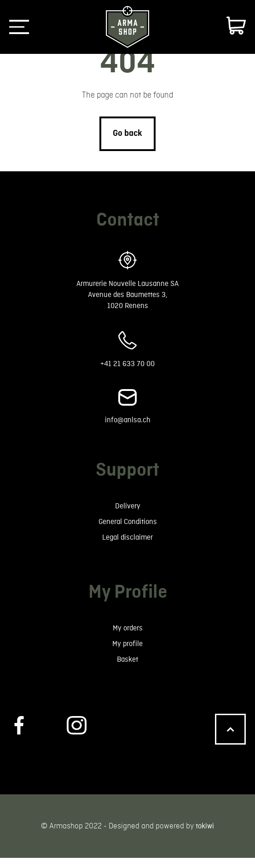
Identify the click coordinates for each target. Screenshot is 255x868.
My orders (128, 636)
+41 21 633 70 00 (127, 367)
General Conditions (128, 527)
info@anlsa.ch (128, 424)
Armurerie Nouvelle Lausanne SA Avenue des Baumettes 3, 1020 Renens (128, 296)
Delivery (127, 511)
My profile (128, 652)
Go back (127, 133)
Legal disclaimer (128, 544)
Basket (127, 669)
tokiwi (205, 836)
